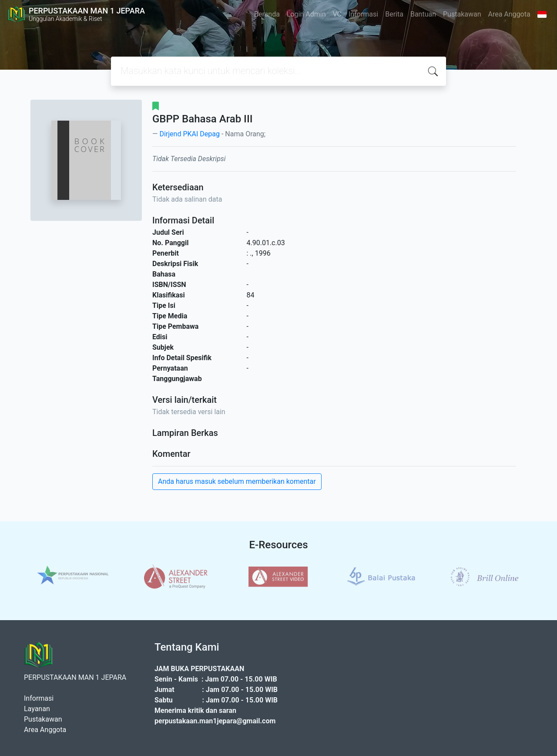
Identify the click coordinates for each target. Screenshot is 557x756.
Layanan (37, 709)
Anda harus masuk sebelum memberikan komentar (237, 481)
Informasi (363, 14)
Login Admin (306, 14)
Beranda (267, 14)
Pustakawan (462, 14)
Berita (394, 14)
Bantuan (423, 14)
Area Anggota (509, 14)
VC (337, 14)
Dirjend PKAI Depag (190, 134)
